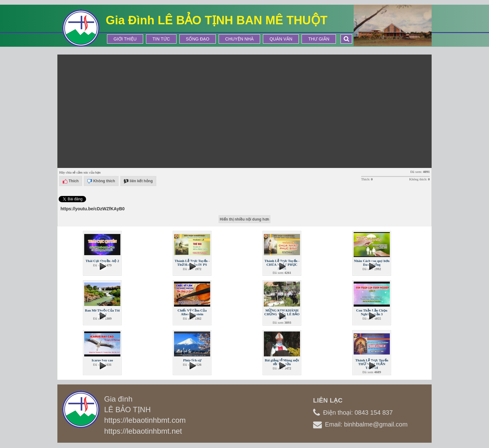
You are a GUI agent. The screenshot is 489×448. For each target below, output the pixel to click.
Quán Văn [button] (281, 39)
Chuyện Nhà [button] (239, 39)
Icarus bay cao (102, 360)
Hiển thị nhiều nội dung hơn (244, 219)
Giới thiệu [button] (125, 39)
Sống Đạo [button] (198, 39)
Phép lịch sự (192, 360)
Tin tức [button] (161, 39)
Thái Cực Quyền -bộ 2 (102, 261)
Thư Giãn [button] (319, 39)
